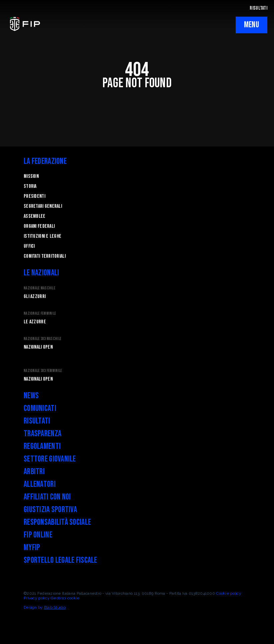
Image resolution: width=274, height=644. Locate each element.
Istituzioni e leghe (42, 236)
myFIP (32, 548)
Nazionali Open (38, 347)
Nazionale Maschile (39, 288)
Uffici (29, 246)
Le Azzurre (35, 322)
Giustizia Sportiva (50, 510)
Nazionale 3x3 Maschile (42, 339)
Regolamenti (42, 446)
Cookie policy (229, 593)
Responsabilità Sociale (57, 522)
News (31, 396)
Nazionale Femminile (40, 314)
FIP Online (38, 535)
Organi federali (39, 226)
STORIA (30, 186)
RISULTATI (258, 8)
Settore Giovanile (50, 459)
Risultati (37, 421)
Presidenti (34, 196)
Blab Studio (55, 607)
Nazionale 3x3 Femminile (43, 371)
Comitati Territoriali (45, 256)
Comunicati (40, 408)
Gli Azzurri (35, 297)
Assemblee (35, 216)
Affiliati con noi (47, 497)
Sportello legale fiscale (60, 560)
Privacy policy (37, 598)
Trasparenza (42, 434)
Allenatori (40, 484)
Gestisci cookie (65, 598)
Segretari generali (43, 206)
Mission (31, 176)
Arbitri (34, 472)
